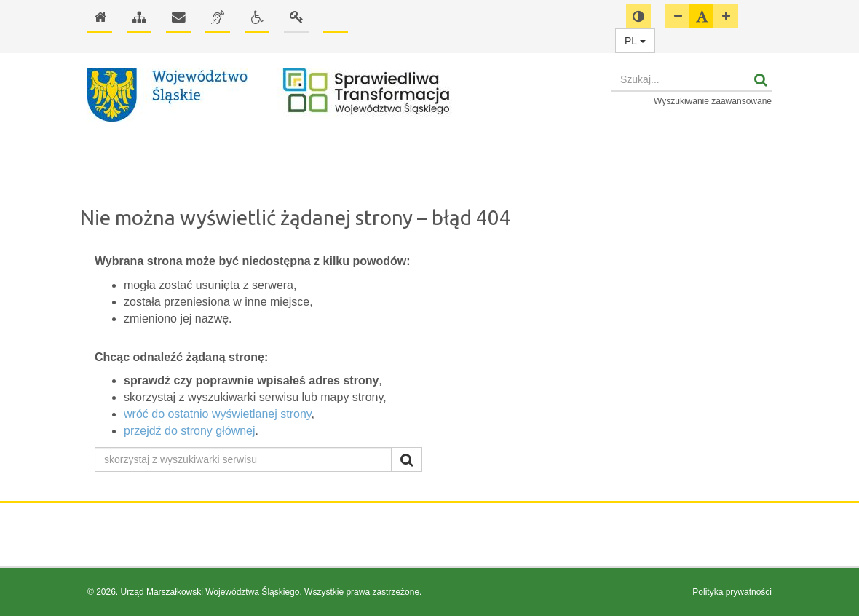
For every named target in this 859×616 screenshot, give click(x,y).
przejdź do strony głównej (190, 431)
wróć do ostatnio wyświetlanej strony (218, 414)
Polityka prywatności (732, 592)
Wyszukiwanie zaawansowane (713, 101)
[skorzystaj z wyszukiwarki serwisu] (243, 459)
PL (635, 41)
